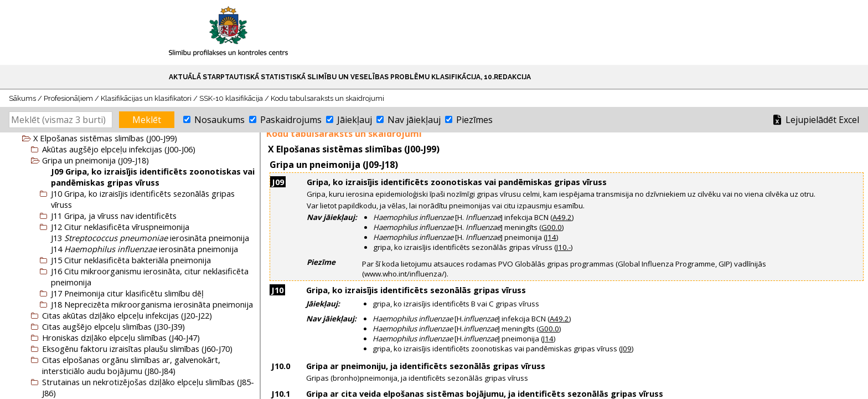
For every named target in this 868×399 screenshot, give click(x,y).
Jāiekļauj (355, 120)
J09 (626, 349)
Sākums (22, 98)
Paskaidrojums (291, 120)
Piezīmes (474, 120)
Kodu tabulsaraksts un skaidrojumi (327, 98)
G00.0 (552, 227)
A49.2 (562, 217)
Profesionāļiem (68, 98)
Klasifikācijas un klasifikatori (146, 98)
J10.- (564, 247)
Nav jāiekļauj (414, 120)
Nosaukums (219, 120)
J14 (551, 237)
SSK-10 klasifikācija (231, 98)
